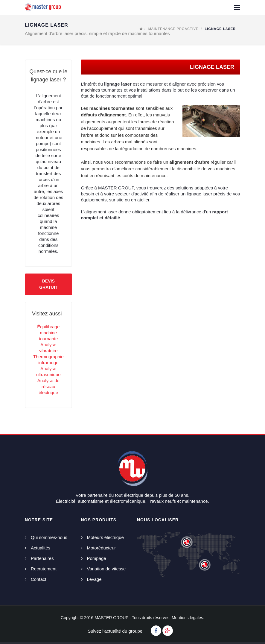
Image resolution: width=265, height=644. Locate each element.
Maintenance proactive (173, 29)
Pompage (97, 558)
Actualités (41, 548)
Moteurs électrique (105, 537)
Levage (94, 579)
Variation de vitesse (106, 569)
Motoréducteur (102, 548)
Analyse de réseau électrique (48, 386)
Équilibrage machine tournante (48, 333)
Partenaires (42, 558)
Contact (39, 579)
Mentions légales (187, 618)
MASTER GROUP (111, 618)
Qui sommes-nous (49, 537)
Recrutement (44, 569)
